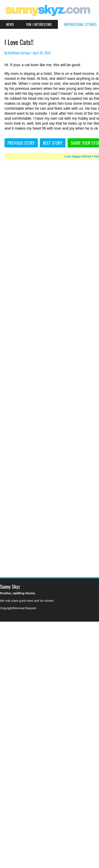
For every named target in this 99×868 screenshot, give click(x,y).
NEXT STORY (53, 143)
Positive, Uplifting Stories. (18, 593)
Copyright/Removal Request (18, 608)
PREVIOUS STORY (21, 143)
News (10, 24)
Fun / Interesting (39, 24)
